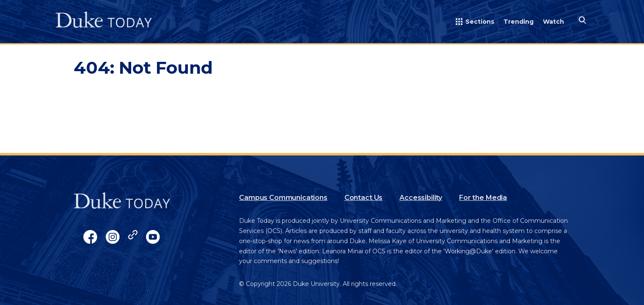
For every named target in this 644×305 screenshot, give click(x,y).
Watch (553, 22)
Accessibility (421, 198)
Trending (519, 22)
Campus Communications (283, 198)
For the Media (483, 198)
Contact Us (363, 198)
